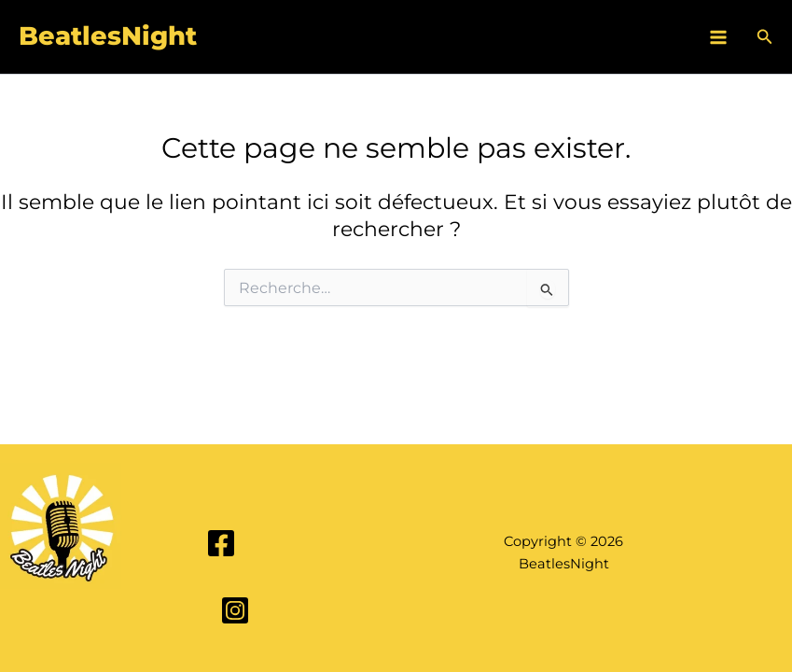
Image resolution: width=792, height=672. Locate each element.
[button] (765, 37)
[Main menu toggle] (718, 37)
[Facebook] (221, 543)
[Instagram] (235, 610)
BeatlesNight (108, 36)
